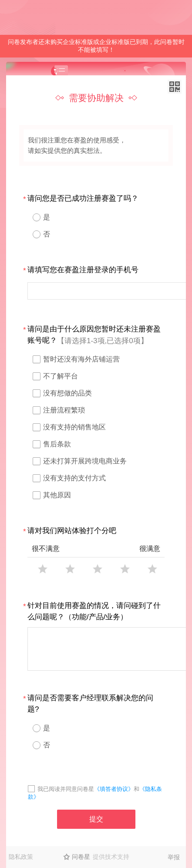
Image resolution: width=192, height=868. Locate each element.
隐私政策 (21, 857)
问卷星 (81, 857)
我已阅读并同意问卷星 (66, 789)
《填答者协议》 (114, 789)
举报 (174, 857)
